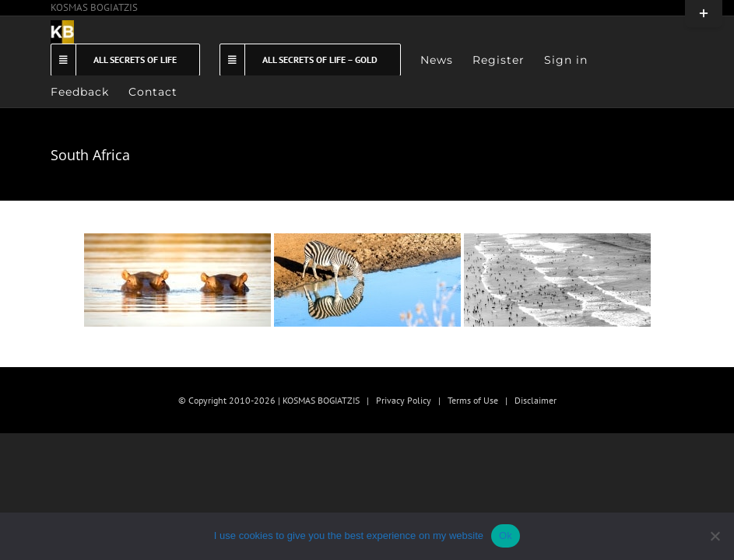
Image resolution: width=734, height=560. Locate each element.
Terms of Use (473, 400)
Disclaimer (536, 400)
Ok (506, 535)
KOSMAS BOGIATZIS (94, 7)
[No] (715, 536)
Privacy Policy (404, 400)
